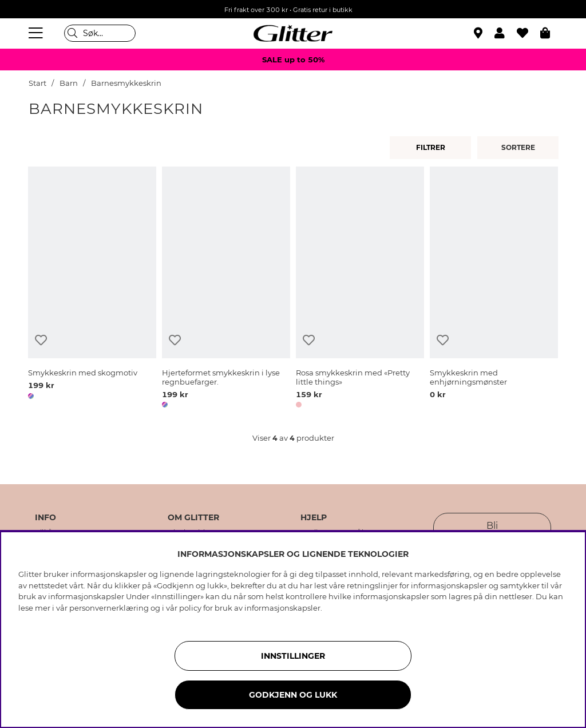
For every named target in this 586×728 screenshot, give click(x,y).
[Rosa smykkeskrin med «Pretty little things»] (360, 289)
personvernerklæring (109, 608)
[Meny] (37, 33)
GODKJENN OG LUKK (293, 695)
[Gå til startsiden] (293, 33)
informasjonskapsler (282, 608)
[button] (506, 33)
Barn (69, 83)
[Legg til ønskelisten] (41, 340)
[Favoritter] (528, 33)
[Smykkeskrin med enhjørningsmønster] (494, 289)
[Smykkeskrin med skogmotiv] (92, 289)
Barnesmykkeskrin (126, 83)
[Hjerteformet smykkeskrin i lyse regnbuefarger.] (226, 289)
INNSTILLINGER (293, 656)
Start (37, 83)
